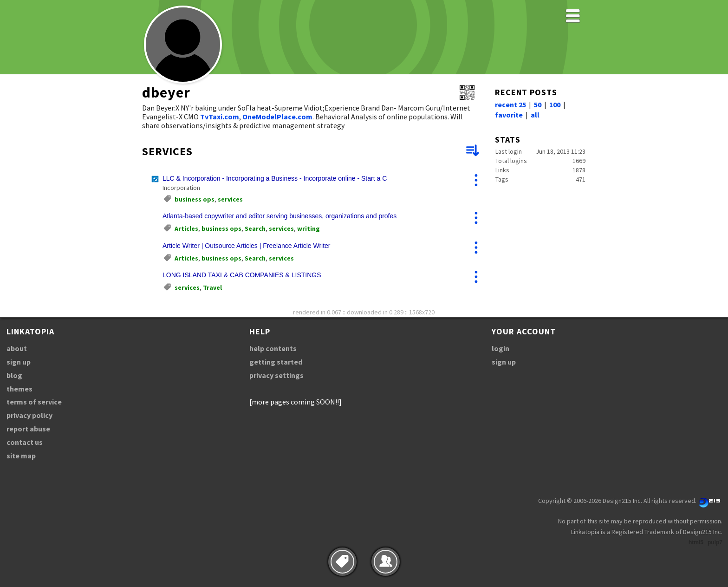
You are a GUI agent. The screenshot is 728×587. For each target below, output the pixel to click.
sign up (19, 362)
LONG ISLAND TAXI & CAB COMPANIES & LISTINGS (242, 275)
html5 (696, 542)
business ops (195, 199)
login (500, 348)
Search (255, 228)
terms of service (34, 402)
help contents (273, 348)
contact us (25, 442)
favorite (509, 115)
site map (21, 456)
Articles (186, 228)
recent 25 (510, 104)
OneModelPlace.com (277, 117)
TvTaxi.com (220, 117)
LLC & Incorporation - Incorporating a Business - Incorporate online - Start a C (275, 178)
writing (309, 228)
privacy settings (276, 375)
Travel (212, 287)
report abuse (28, 429)
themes (19, 389)
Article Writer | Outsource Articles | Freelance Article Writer (247, 246)
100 (555, 104)
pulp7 (715, 542)
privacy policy (29, 415)
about (17, 348)
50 (538, 104)
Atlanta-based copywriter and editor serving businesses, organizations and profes (279, 216)
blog (14, 375)
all (535, 115)
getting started (276, 362)
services (230, 199)
